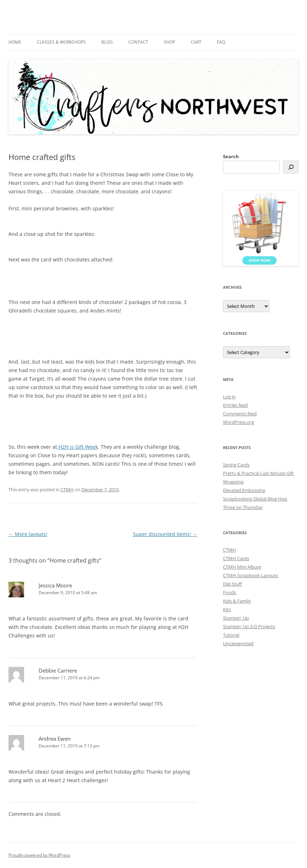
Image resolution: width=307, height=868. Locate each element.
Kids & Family (237, 601)
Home (15, 42)
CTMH (67, 490)
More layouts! (28, 534)
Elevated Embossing (244, 490)
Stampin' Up (236, 618)
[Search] (291, 167)
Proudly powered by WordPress (39, 855)
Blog (107, 42)
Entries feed (235, 405)
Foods (230, 592)
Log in (229, 397)
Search (231, 156)
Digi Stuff (233, 584)
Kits (227, 609)
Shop (169, 42)
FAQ (221, 42)
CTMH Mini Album (242, 567)
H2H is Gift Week (77, 447)
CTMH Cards (236, 558)
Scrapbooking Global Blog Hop (255, 499)
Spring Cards (236, 465)
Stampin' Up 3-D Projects (249, 626)
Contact (138, 42)
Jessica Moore (55, 585)
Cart (196, 42)
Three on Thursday (243, 507)
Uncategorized (238, 643)
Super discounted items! (165, 534)
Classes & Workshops (61, 42)
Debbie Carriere (58, 670)
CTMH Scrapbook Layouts (250, 575)
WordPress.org (239, 422)
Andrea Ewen (55, 739)
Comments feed (240, 414)
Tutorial (231, 635)
